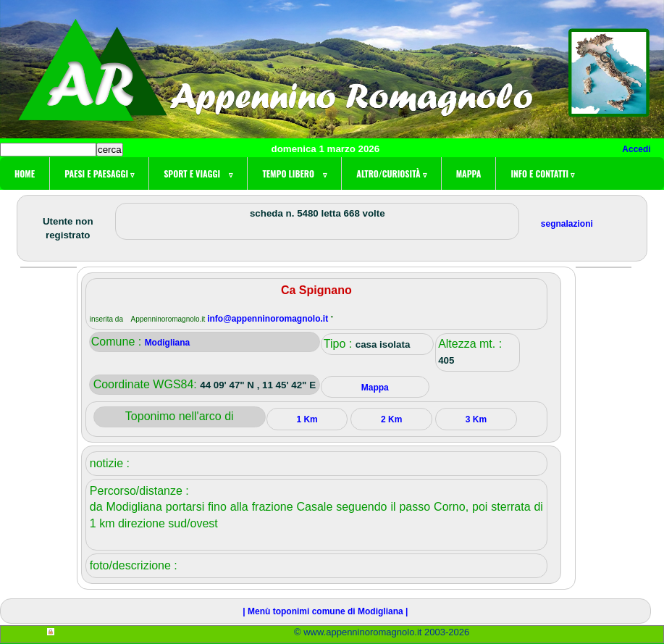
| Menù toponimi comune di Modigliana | (325, 611)
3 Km (476, 419)
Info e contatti (542, 173)
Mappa (469, 173)
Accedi (636, 149)
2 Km (391, 419)
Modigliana (168, 343)
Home (25, 173)
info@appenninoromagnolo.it (269, 319)
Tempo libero (294, 173)
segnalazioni (567, 224)
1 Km (307, 419)
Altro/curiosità (391, 173)
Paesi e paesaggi (99, 173)
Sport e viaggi (198, 173)
